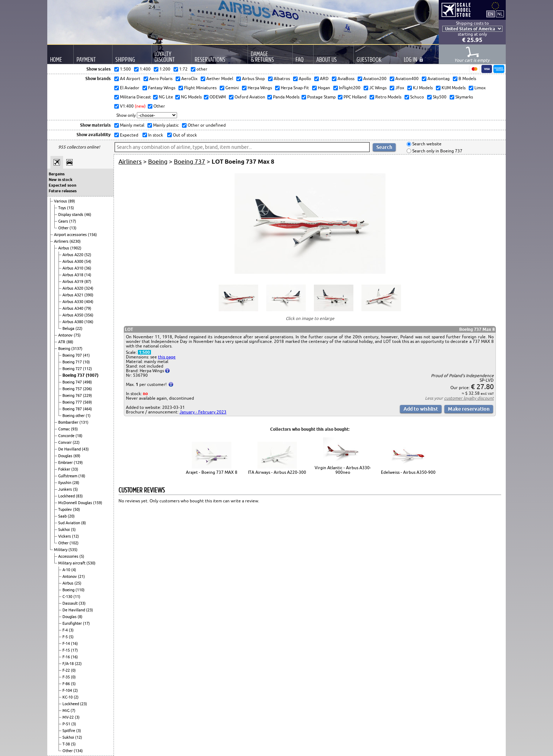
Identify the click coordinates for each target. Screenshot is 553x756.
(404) (89, 302)
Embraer (66, 462)
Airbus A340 (73, 308)
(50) (77, 509)
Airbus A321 (73, 295)
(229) (87, 395)
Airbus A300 (73, 261)
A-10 (67, 570)
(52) (88, 255)
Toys (63, 208)
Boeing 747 (73, 382)
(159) (98, 503)
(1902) (76, 248)
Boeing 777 (73, 402)
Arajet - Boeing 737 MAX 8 (212, 472)
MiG (66, 710)
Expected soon (62, 185)
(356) (89, 315)
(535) (73, 550)
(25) (78, 583)
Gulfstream (68, 476)
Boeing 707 (73, 355)
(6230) (75, 241)
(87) (88, 282)
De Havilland (70, 449)
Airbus (64, 248)
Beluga (69, 328)
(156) (92, 235)
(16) (74, 643)
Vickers (65, 536)
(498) (87, 382)
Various (61, 201)
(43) (85, 449)
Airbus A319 (73, 282)
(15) (71, 208)
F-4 (66, 630)
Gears (64, 221)
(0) (73, 670)
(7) (73, 710)
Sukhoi (65, 530)
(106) (89, 322)
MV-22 (69, 717)
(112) (87, 369)
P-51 (67, 724)
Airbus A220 (73, 255)
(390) (89, 295)
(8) (84, 523)
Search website (426, 144)
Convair (65, 442)
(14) (88, 275)
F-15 (67, 650)
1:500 (144, 352)
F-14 (67, 643)
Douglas (66, 456)
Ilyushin (65, 483)
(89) (72, 201)
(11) (77, 597)
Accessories (69, 556)
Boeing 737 (74, 375)
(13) (73, 228)
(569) (87, 402)
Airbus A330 (73, 302)
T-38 (67, 744)
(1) (88, 416)
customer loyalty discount (469, 398)
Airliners (62, 241)
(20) (71, 516)
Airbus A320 (73, 288)
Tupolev (66, 509)
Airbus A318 (73, 275)
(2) (75, 690)
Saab (63, 516)
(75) (77, 335)
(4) (74, 570)
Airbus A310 (73, 268)
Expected (129, 135)
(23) (90, 610)
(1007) (92, 375)
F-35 (67, 677)
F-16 (67, 657)
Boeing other (74, 416)
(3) (71, 630)
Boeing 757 (73, 389)
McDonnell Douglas (76, 503)
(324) (89, 288)
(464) (87, 409)
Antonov (66, 335)
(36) (88, 268)
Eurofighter (73, 623)
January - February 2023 (203, 412)
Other (64, 228)
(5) (75, 489)
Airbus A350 (73, 315)
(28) (76, 483)
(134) (78, 751)
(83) (79, 496)
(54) (88, 261)
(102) (74, 543)
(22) (79, 328)
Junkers (66, 489)
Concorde (67, 436)
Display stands (71, 214)
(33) (75, 469)
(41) (86, 355)
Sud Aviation (70, 523)
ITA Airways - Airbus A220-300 (277, 472)
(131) (84, 422)
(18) (79, 436)
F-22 (67, 670)
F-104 (68, 690)
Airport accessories (71, 235)
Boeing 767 (73, 395)
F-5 (66, 637)
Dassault (71, 603)
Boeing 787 (73, 409)
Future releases (63, 191)
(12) (75, 536)
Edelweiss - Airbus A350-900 (408, 472)
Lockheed (67, 496)
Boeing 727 (73, 369)
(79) (88, 308)
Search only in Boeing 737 (437, 151)
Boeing (65, 349)
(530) (91, 563)
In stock (155, 135)
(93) (74, 429)
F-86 (67, 684)
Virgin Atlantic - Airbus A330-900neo (343, 470)
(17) (73, 221)
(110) (80, 590)
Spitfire (69, 731)
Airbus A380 (73, 322)
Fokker (65, 469)
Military (61, 550)
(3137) (77, 349)
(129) (78, 462)
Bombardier (69, 422)
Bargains (57, 174)
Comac (65, 429)
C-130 (68, 597)
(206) (87, 389)
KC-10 (68, 697)
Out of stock (184, 135)
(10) (86, 362)
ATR (62, 342)
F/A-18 (69, 664)
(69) (77, 456)
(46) (88, 214)
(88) (70, 342)
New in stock (60, 180)
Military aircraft (72, 563)
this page (167, 357)
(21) (81, 576)
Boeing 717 (73, 362)
